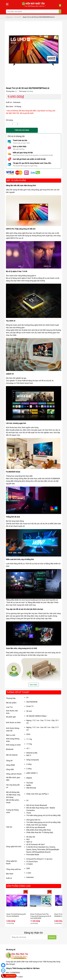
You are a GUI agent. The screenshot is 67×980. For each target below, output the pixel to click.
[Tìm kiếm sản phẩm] (34, 11)
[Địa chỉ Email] (34, 937)
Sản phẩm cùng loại (18, 886)
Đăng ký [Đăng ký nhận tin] (52, 937)
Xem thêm (34, 685)
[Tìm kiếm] (60, 11)
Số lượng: (10, 120)
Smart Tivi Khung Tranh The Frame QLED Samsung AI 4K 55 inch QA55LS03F (41, 916)
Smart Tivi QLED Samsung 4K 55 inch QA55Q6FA (16, 915)
